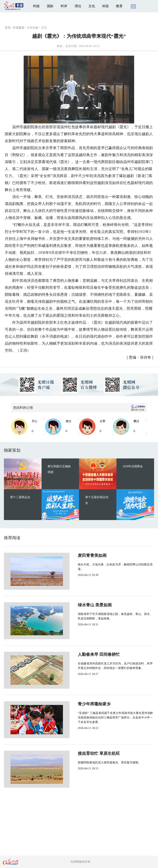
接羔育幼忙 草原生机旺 (85, 753)
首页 (8, 28)
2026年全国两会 (133, 466)
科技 (106, 6)
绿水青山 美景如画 (81, 605)
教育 (119, 6)
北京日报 (71, 46)
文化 (92, 6)
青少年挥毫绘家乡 (80, 704)
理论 (78, 6)
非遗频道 (19, 28)
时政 (36, 6)
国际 (50, 6)
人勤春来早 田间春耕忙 (85, 654)
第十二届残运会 (20, 497)
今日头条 (33, 28)
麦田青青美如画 (78, 555)
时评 (64, 6)
